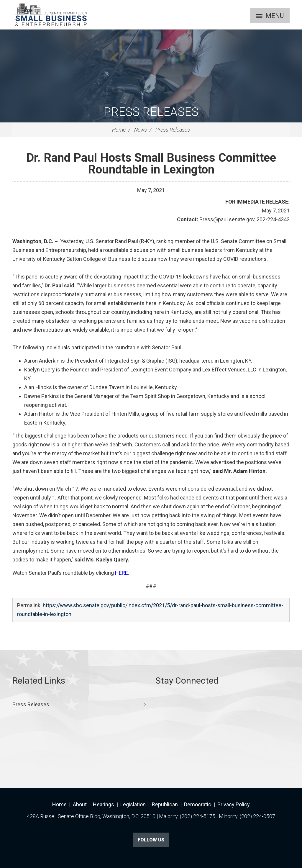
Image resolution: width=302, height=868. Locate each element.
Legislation (133, 804)
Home (119, 130)
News (141, 130)
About (80, 804)
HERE (122, 573)
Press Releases (151, 112)
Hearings (104, 804)
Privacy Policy (234, 804)
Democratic (198, 804)
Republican (165, 804)
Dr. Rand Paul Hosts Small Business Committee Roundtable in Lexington (151, 164)
